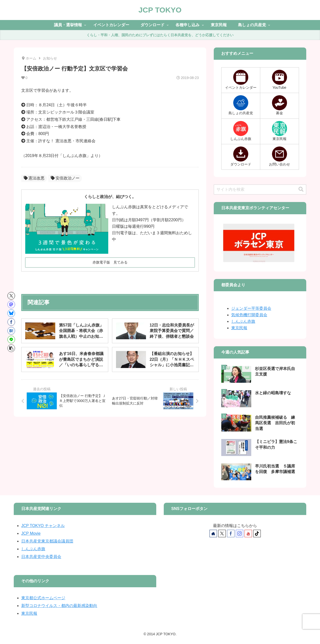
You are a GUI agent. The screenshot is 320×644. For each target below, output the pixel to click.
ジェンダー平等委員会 (251, 308)
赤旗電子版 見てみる (110, 262)
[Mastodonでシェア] (11, 304)
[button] (11, 348)
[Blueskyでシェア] (11, 313)
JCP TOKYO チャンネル (43, 526)
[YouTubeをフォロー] (248, 533)
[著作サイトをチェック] (213, 533)
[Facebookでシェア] (11, 322)
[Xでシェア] (11, 296)
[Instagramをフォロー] (239, 533)
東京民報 (239, 328)
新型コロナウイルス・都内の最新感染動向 (59, 606)
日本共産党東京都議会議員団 (47, 541)
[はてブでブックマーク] (11, 331)
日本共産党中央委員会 (41, 557)
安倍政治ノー (65, 178)
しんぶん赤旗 (243, 321)
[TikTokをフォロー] (257, 533)
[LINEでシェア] (11, 339)
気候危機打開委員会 (249, 315)
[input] (260, 189)
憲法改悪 (34, 178)
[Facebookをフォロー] (231, 533)
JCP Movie (31, 533)
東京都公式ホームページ (43, 598)
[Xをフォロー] (222, 533)
